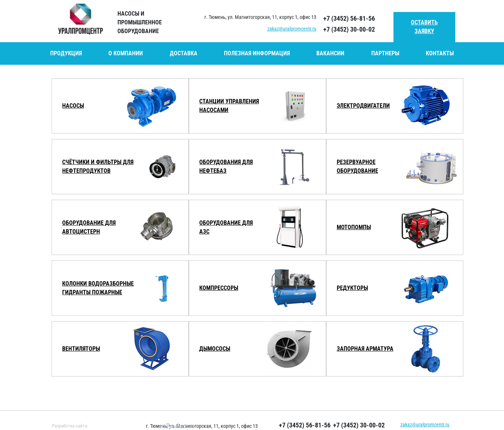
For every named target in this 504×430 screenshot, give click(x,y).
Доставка (184, 53)
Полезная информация (257, 53)
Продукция (66, 53)
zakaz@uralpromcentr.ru (292, 29)
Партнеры (385, 53)
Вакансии (330, 53)
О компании (126, 53)
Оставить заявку (424, 27)
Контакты (440, 53)
